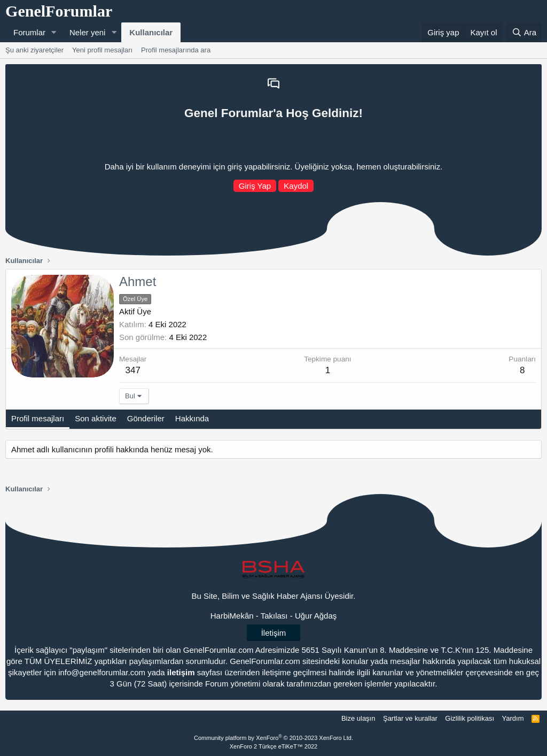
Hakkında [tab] (192, 418)
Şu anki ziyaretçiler (34, 50)
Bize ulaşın (358, 718)
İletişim (274, 633)
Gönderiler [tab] (146, 418)
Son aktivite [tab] (96, 418)
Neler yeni (88, 32)
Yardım (513, 718)
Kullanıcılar (151, 32)
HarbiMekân (232, 616)
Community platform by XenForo (273, 738)
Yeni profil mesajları (102, 50)
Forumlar (29, 32)
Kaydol (296, 186)
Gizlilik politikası (470, 718)
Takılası (274, 616)
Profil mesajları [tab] (38, 418)
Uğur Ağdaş (316, 616)
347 (133, 370)
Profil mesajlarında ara (176, 50)
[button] (54, 32)
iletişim (181, 672)
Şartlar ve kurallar (410, 718)
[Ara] (524, 32)
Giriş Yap (255, 186)
